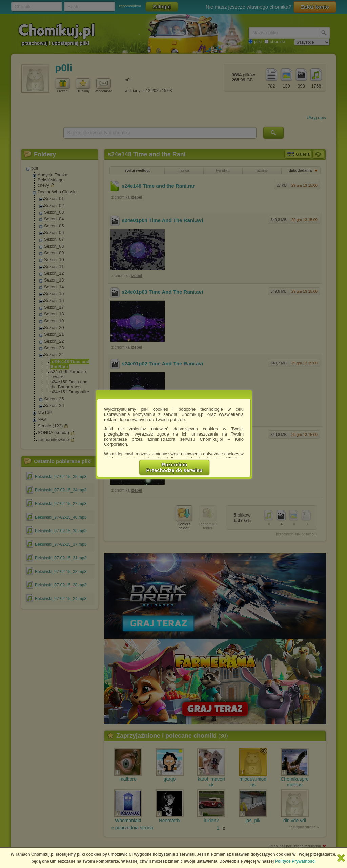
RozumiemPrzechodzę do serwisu (175, 467)
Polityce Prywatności (295, 861)
